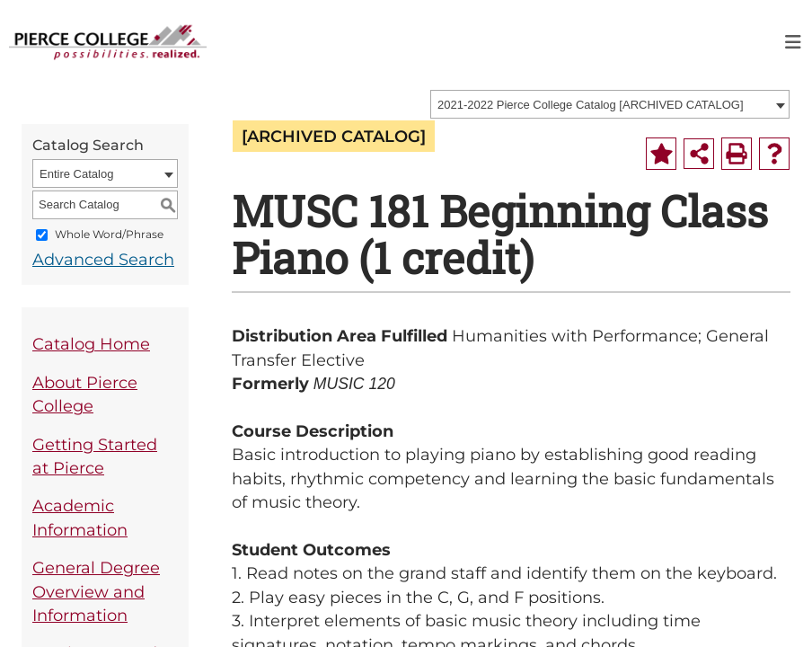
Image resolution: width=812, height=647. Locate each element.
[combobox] (610, 104)
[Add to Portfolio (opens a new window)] (661, 154)
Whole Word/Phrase (109, 234)
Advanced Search (103, 259)
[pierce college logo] (108, 40)
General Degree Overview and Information (96, 591)
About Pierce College (85, 394)
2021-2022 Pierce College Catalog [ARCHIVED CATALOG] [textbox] (591, 105)
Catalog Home (91, 344)
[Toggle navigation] (793, 42)
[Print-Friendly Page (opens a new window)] (737, 154)
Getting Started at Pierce (95, 456)
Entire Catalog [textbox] (76, 174)
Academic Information (80, 517)
